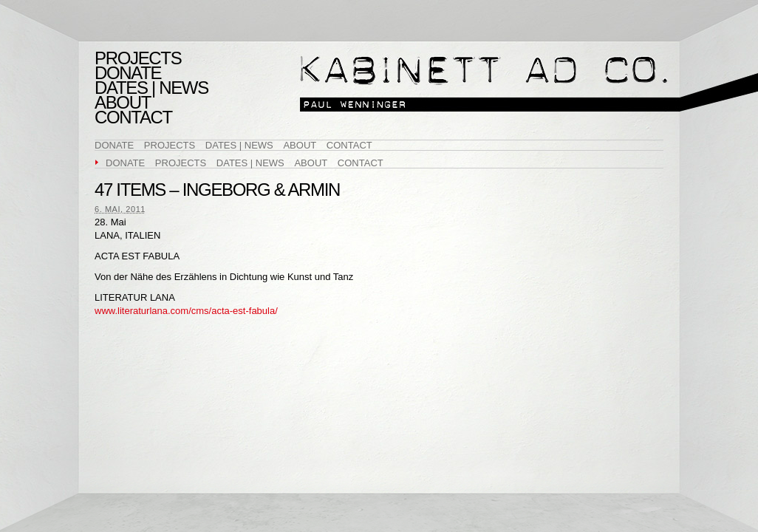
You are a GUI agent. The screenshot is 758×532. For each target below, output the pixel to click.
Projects (138, 58)
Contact (133, 117)
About (123, 103)
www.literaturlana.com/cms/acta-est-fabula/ (186, 311)
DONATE (128, 73)
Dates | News (151, 88)
